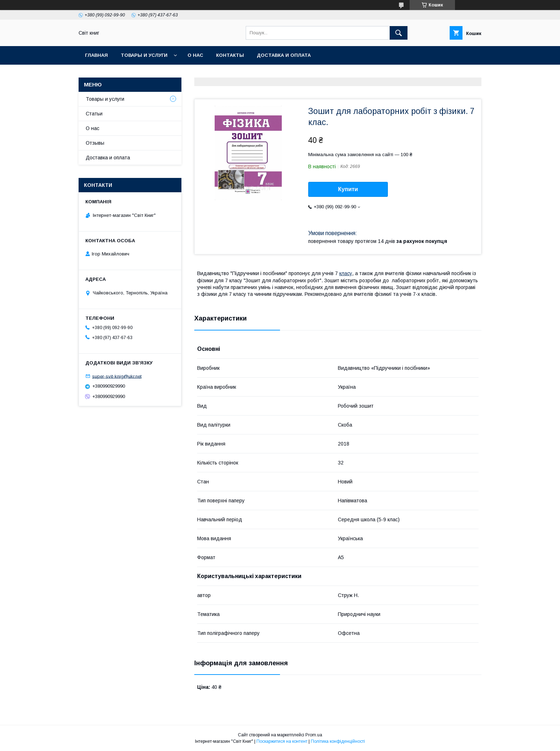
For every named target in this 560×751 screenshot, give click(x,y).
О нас (195, 55)
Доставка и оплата (284, 55)
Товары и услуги (144, 55)
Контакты (230, 55)
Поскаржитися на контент (282, 741)
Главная (96, 55)
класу (346, 273)
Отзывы (95, 143)
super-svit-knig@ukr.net (117, 376)
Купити (348, 189)
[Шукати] (399, 33)
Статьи (94, 114)
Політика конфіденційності (338, 741)
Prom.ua (314, 735)
